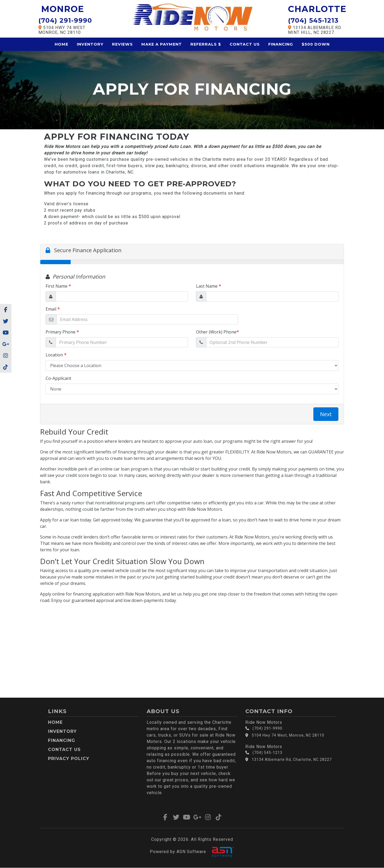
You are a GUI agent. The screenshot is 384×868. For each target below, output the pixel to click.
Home (61, 44)
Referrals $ (206, 44)
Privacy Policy (69, 759)
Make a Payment (162, 44)
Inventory (90, 44)
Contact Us (245, 44)
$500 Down (316, 44)
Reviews (122, 44)
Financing (281, 44)
